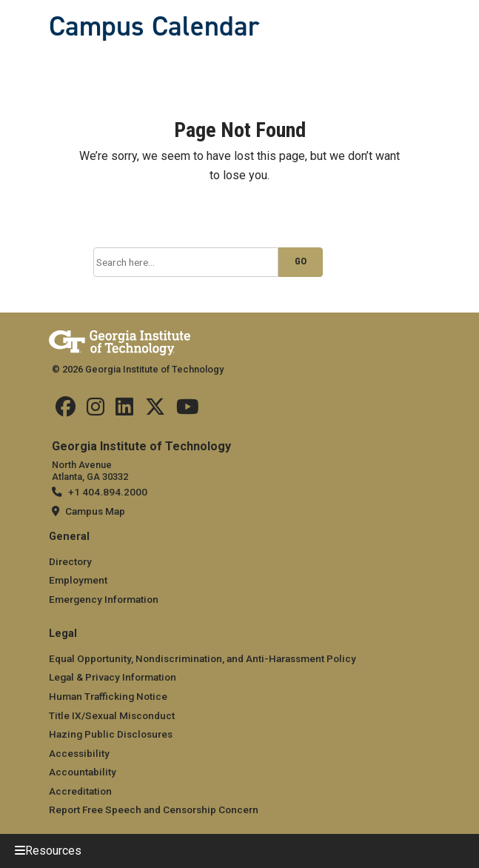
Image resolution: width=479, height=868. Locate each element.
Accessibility (79, 753)
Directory (70, 561)
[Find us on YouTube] (188, 410)
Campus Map (95, 511)
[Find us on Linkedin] (124, 410)
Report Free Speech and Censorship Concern (154, 809)
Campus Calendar (154, 26)
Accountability (83, 772)
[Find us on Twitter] (155, 410)
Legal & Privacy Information (113, 677)
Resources (53, 851)
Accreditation (80, 791)
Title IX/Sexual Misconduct (112, 715)
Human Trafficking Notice (108, 696)
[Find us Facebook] (66, 410)
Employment (78, 580)
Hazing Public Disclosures (111, 734)
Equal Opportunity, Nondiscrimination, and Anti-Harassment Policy (202, 658)
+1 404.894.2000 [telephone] (108, 492)
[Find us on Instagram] (96, 410)
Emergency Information (104, 599)
